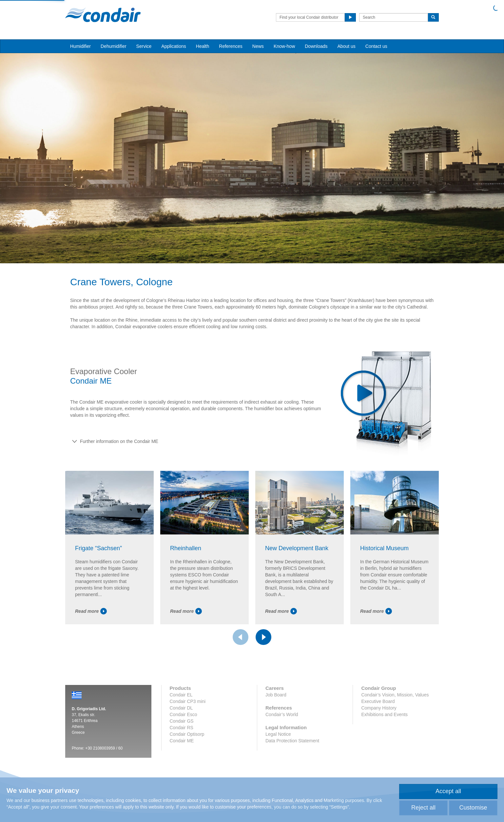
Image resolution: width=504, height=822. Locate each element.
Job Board (276, 695)
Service (144, 46)
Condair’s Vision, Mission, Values (395, 695)
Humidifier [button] (80, 46)
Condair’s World (282, 714)
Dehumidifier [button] (114, 46)
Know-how (284, 46)
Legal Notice (278, 734)
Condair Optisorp (187, 734)
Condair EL (181, 695)
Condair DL (181, 708)
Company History (379, 708)
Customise (473, 808)
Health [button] (203, 46)
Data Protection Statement (292, 741)
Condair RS (182, 728)
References (231, 46)
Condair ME (182, 741)
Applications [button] (174, 46)
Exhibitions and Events (384, 714)
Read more (91, 611)
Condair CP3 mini (188, 701)
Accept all (448, 791)
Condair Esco (184, 714)
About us (347, 46)
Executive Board (378, 701)
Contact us (376, 46)
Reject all (423, 808)
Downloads (316, 46)
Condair (103, 15)
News (258, 46)
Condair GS (182, 721)
